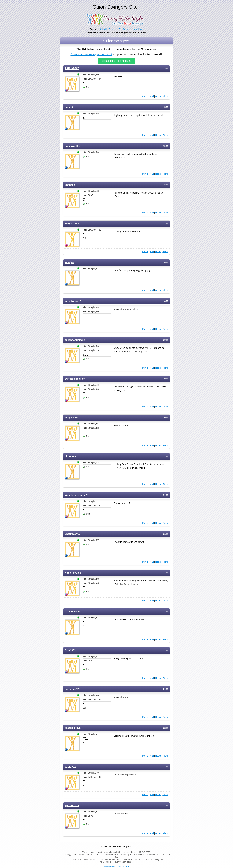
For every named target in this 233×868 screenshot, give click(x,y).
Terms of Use (109, 867)
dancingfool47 (73, 612)
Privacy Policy (124, 867)
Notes (158, 96)
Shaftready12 (73, 534)
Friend (165, 96)
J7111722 (70, 767)
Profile (145, 96)
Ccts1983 (70, 650)
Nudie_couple (73, 573)
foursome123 (72, 689)
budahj (69, 107)
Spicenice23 (72, 806)
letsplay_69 (71, 418)
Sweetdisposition (75, 379)
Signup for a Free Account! (117, 61)
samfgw (69, 262)
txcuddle (70, 185)
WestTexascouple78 (76, 495)
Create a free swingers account (91, 54)
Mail (152, 96)
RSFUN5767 (72, 68)
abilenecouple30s (75, 340)
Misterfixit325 (73, 728)
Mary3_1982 (72, 224)
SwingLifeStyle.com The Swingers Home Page (121, 29)
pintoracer (71, 456)
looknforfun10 (73, 301)
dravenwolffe (72, 146)
